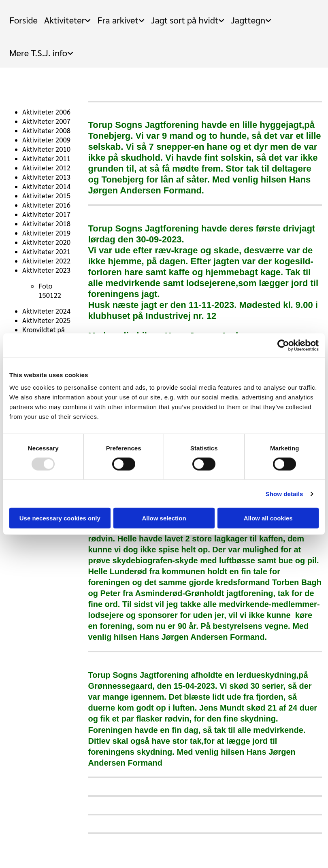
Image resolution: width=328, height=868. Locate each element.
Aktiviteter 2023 (46, 270)
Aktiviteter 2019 (46, 233)
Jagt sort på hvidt (185, 20)
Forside (23, 20)
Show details (284, 493)
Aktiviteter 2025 (46, 320)
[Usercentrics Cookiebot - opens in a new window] (283, 345)
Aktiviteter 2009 (46, 140)
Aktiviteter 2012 (46, 168)
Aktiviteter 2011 (46, 158)
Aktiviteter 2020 (46, 242)
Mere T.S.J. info (38, 53)
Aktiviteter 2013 (46, 177)
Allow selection (164, 518)
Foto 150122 (50, 290)
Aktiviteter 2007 (46, 121)
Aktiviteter (65, 20)
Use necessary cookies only (60, 518)
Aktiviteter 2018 (46, 223)
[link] (68, 16)
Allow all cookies (268, 518)
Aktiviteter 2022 (46, 261)
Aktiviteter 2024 (46, 311)
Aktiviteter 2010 (46, 149)
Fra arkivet (118, 20)
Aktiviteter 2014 (46, 186)
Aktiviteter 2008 (46, 130)
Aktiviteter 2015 (46, 195)
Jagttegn (248, 20)
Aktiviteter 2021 (46, 251)
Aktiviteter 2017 (46, 214)
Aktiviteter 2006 (46, 112)
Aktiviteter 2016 (46, 205)
